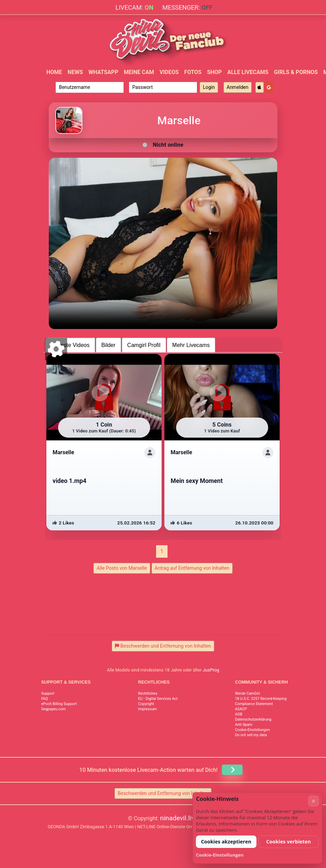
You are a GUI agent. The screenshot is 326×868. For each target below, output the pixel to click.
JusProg (211, 670)
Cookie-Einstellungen (252, 730)
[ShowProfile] (150, 453)
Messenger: (187, 7)
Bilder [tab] (108, 345)
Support (48, 693)
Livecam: (134, 7)
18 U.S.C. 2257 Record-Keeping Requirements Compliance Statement (273, 701)
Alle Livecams (248, 72)
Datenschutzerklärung (253, 719)
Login (209, 87)
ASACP (241, 709)
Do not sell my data (251, 735)
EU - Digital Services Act (158, 699)
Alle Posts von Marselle (122, 568)
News (75, 72)
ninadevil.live (179, 818)
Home (54, 72)
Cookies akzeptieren (226, 842)
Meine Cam (139, 72)
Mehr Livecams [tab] (191, 345)
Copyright (146, 704)
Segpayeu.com (53, 709)
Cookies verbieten (288, 842)
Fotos (193, 72)
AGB (239, 714)
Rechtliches (148, 693)
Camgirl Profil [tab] (144, 345)
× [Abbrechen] (313, 801)
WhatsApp (103, 72)
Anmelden (238, 87)
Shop (214, 72)
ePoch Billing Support (59, 704)
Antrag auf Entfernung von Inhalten (192, 568)
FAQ (45, 699)
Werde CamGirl (247, 693)
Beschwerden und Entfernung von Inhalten (163, 793)
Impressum (147, 709)
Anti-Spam (244, 725)
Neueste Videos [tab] (70, 345)
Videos (169, 72)
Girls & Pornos (296, 72)
